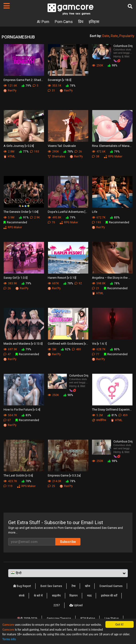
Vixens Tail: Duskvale (62, 146)
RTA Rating (88, 618)
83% (115, 217)
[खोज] (130, 6)
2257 (57, 605)
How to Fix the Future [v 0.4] (22, 410)
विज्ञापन (74, 596)
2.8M (9, 152)
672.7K (99, 217)
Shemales (56, 156)
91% (24, 217)
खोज (88, 586)
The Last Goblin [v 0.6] (18, 475)
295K (53, 152)
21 (96, 288)
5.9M (9, 217)
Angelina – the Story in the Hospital (112, 278)
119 (8, 486)
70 (51, 222)
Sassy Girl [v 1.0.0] (16, 278)
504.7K (10, 415)
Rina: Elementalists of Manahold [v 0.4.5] (112, 146)
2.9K (35, 217)
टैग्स (74, 586)
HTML (9, 156)
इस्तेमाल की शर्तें (109, 596)
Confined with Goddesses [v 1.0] (68, 344)
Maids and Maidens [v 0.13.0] (23, 344)
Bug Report (22, 586)
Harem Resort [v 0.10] (62, 278)
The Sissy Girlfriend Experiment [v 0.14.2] (112, 410)
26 (78, 152)
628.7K (99, 349)
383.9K (10, 283)
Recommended (15, 222)
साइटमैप (56, 596)
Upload (76, 605)
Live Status (112, 618)
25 (51, 486)
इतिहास (94, 22)
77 (96, 354)
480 (76, 349)
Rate (114, 36)
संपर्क (22, 596)
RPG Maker (113, 156)
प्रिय (81, 22)
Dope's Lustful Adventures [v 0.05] (68, 212)
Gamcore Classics (59, 618)
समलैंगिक (99, 420)
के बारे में (38, 596)
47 (7, 354)
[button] (68, 573)
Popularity (127, 36)
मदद (89, 596)
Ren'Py (10, 91)
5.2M (97, 415)
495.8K (54, 217)
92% (66, 349)
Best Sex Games (51, 586)
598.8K (99, 283)
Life (95, 212)
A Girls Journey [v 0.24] (19, 146)
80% (115, 349)
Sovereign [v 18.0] (60, 80)
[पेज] (7, 6)
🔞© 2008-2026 (27, 618)
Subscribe (68, 542)
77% (24, 152)
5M (52, 349)
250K (98, 65)
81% (112, 415)
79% (26, 86)
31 (51, 91)
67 (7, 420)
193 (35, 152)
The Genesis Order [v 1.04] (21, 212)
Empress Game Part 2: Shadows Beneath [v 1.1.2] (24, 80)
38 (96, 156)
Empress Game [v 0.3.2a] (64, 475)
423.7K (10, 481)
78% (71, 86)
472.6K (99, 152)
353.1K (54, 86)
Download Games (111, 586)
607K (53, 283)
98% (112, 65)
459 (123, 415)
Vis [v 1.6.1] (99, 344)
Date (106, 36)
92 (78, 283)
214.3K (54, 481)
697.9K (10, 349)
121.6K (10, 86)
